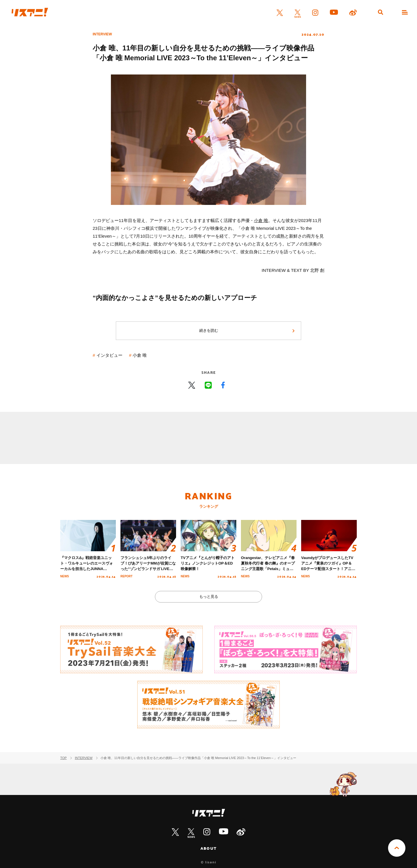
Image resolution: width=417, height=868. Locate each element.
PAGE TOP (397, 848)
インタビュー (109, 355)
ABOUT (209, 848)
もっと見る (209, 597)
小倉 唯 (261, 220)
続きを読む (209, 331)
